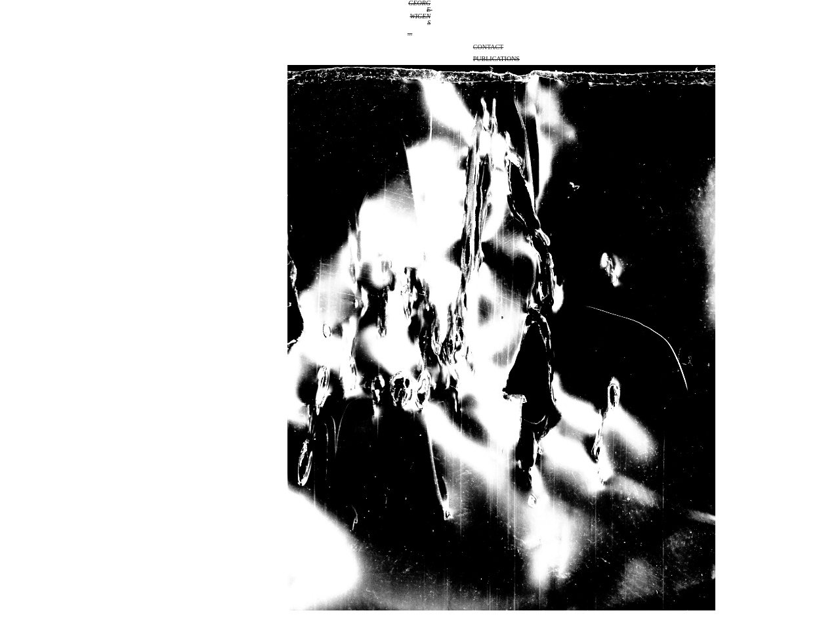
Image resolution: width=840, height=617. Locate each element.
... (410, 33)
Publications (496, 59)
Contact (488, 47)
